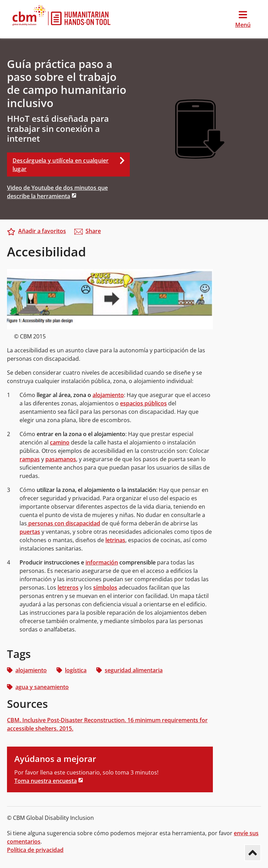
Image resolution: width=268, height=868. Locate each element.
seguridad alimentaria (129, 670)
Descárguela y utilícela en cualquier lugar (71, 163)
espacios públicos (143, 403)
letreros (68, 588)
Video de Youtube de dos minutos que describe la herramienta (57, 192)
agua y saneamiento (38, 687)
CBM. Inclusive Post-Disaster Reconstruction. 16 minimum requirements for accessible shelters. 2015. (107, 724)
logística (72, 670)
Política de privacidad (35, 850)
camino (60, 442)
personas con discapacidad (64, 523)
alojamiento (108, 395)
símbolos (105, 588)
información (102, 562)
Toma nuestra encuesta (46, 781)
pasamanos (61, 459)
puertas (30, 532)
